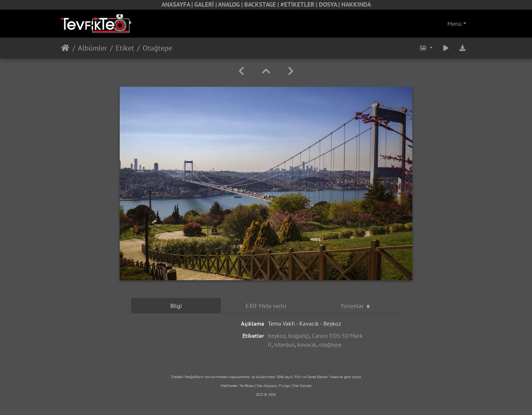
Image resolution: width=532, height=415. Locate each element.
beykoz (277, 336)
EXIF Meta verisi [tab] (266, 306)
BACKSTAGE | (262, 4)
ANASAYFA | (178, 4)
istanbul (284, 344)
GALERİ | (206, 4)
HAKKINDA (356, 4)
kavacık (307, 344)
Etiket (125, 48)
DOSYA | (330, 4)
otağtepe (330, 344)
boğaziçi (299, 336)
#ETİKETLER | (300, 4)
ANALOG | (231, 4)
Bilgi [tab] (176, 306)
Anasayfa (65, 48)
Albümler (93, 48)
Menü (455, 24)
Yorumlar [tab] (356, 306)
